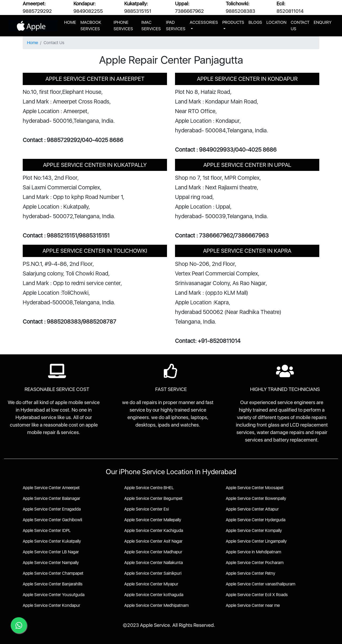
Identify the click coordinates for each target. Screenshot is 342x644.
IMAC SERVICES (151, 26)
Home (32, 43)
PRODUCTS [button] (233, 22)
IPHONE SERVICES (123, 26)
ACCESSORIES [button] (204, 22)
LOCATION (276, 22)
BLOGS (255, 22)
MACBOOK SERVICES (91, 26)
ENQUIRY (323, 22)
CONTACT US (300, 26)
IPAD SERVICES (176, 26)
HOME (71, 22)
